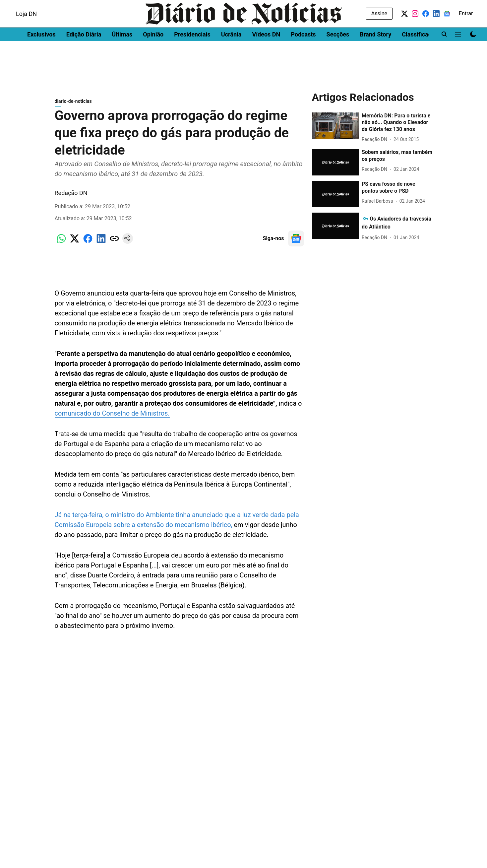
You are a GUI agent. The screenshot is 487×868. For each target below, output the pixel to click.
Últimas (122, 52)
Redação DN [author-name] (71, 196)
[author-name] (376, 143)
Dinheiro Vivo (24, 6)
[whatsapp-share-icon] (61, 245)
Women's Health (127, 6)
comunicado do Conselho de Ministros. (112, 417)
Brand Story (375, 52)
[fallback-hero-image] (335, 129)
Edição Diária (84, 52)
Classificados (420, 52)
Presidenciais (192, 52)
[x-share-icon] (75, 245)
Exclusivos (41, 52)
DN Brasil (56, 6)
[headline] (397, 126)
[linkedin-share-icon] (101, 245)
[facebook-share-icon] (88, 245)
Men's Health (87, 6)
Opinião (153, 52)
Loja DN (26, 31)
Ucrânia (231, 52)
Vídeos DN (266, 52)
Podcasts (303, 52)
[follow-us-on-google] (296, 242)
